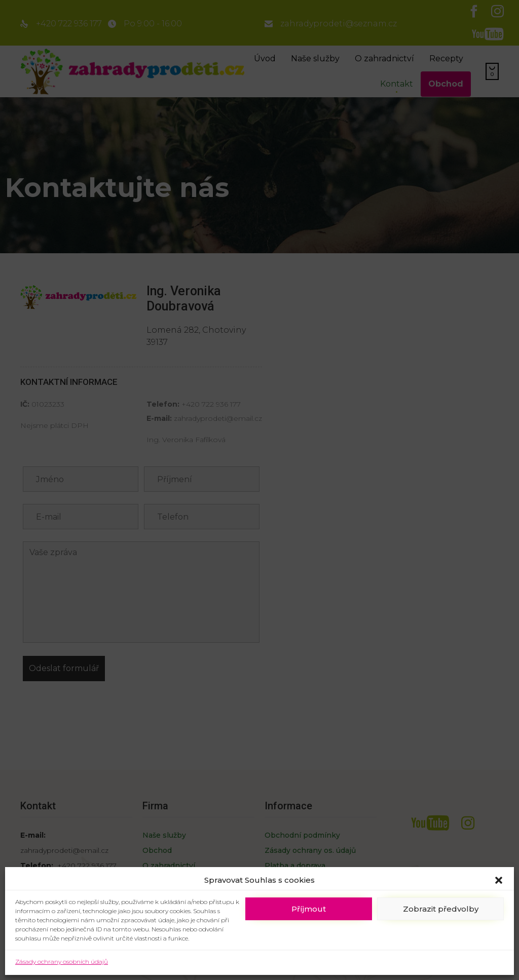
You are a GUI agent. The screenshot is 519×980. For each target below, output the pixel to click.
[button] (499, 880)
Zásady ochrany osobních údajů (62, 962)
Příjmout (309, 909)
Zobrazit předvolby (441, 909)
